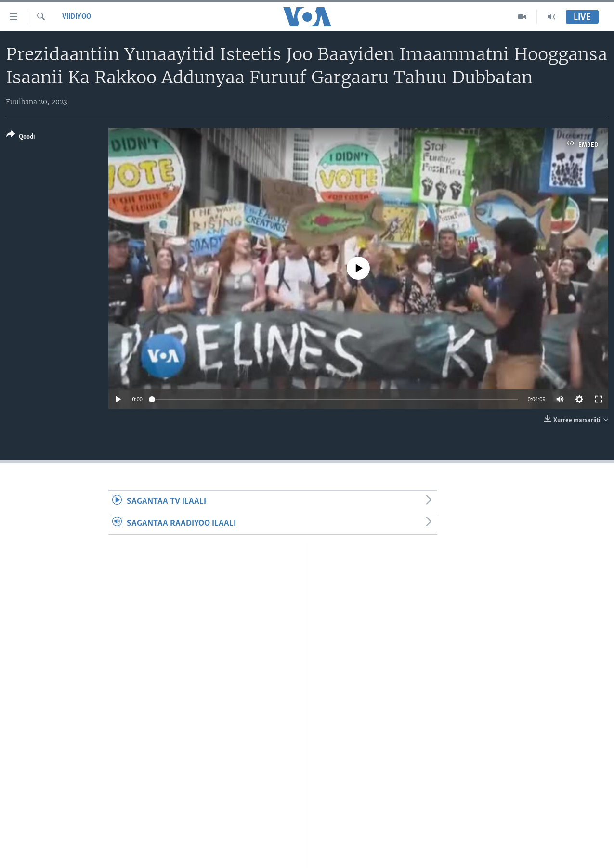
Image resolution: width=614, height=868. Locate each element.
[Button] (20, 137)
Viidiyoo (77, 17)
